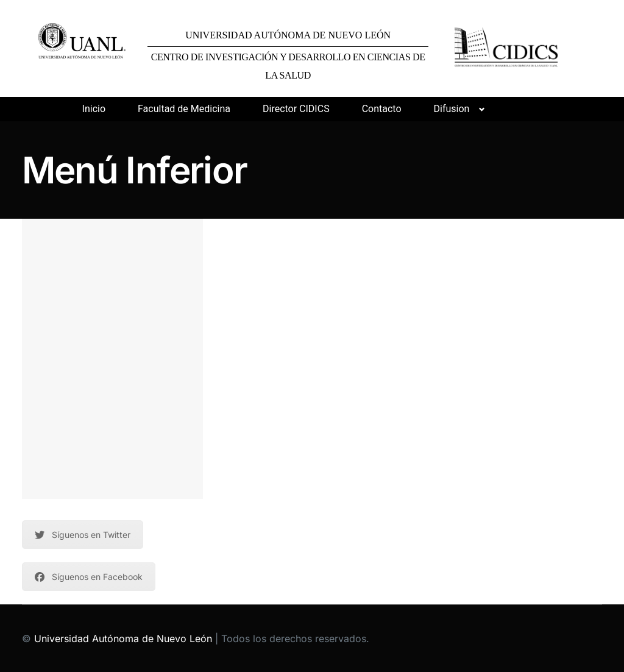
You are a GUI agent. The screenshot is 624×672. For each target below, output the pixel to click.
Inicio (94, 109)
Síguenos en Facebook (89, 577)
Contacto (382, 109)
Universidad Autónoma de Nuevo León (123, 638)
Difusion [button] (452, 109)
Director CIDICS (296, 109)
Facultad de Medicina (184, 109)
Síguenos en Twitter (83, 535)
